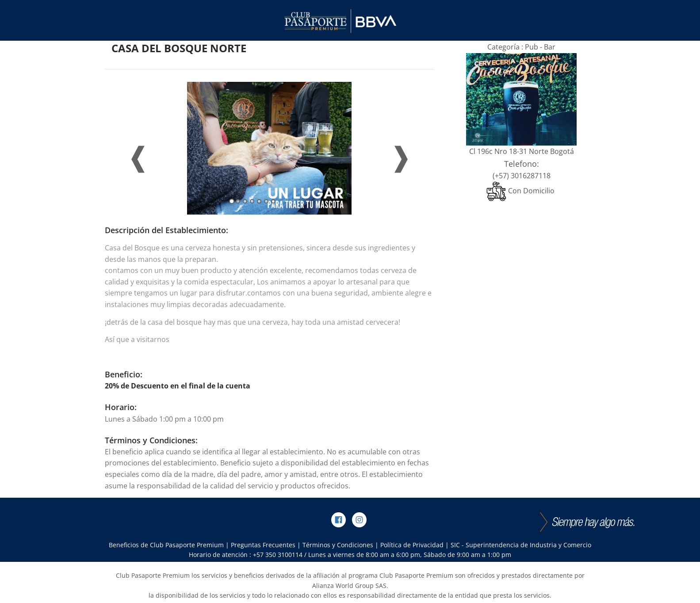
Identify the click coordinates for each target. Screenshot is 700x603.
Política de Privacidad (412, 545)
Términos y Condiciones (338, 545)
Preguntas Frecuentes (263, 545)
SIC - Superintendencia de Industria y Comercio (521, 545)
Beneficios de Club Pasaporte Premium (166, 545)
